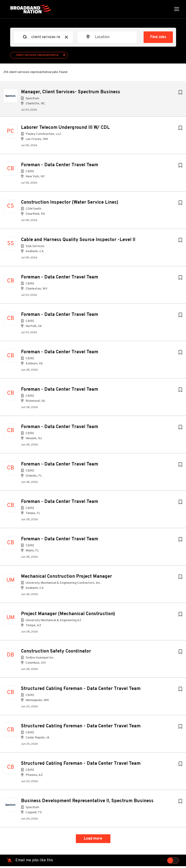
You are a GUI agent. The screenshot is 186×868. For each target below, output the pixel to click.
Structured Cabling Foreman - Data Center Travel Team (81, 691)
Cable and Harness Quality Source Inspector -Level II (78, 242)
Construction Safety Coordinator (56, 653)
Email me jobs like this (34, 862)
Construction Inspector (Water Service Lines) (70, 204)
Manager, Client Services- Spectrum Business (71, 92)
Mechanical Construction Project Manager (66, 578)
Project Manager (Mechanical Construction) (68, 616)
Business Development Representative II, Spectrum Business (87, 803)
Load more (93, 841)
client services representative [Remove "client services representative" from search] (37, 55)
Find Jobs (158, 37)
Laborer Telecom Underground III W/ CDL (65, 130)
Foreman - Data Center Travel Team (60, 167)
